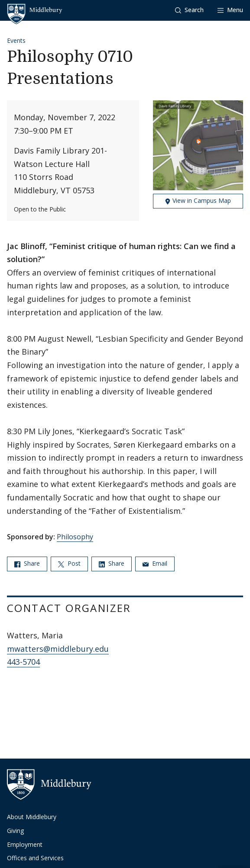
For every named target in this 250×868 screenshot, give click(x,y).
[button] (189, 10)
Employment (25, 844)
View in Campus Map (198, 200)
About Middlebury (32, 817)
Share (27, 563)
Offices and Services (35, 858)
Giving (15, 831)
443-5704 (23, 662)
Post (69, 563)
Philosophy (75, 537)
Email (155, 563)
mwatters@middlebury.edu (58, 649)
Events (16, 40)
